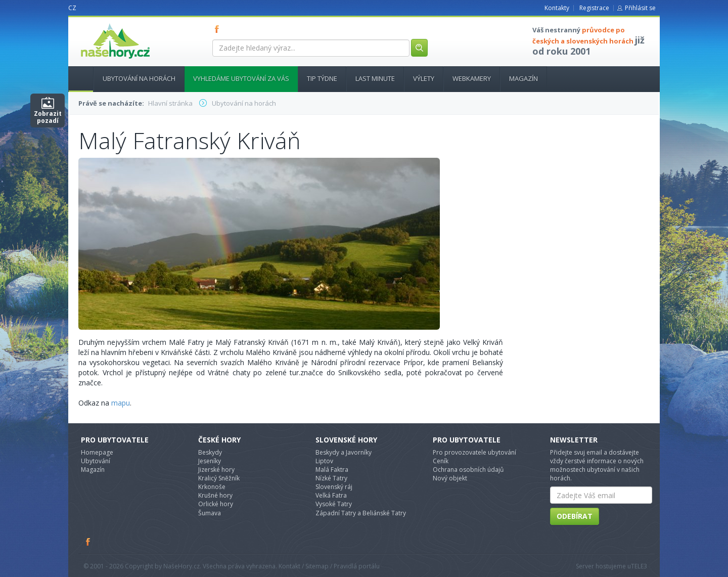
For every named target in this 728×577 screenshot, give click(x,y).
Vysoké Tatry (334, 504)
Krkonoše (212, 487)
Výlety (424, 78)
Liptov (324, 461)
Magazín (524, 78)
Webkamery (472, 78)
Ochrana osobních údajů (468, 470)
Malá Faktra (332, 470)
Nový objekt (450, 478)
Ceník (441, 461)
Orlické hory (216, 504)
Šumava (210, 513)
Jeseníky (210, 461)
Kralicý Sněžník (219, 478)
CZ (72, 8)
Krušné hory (215, 495)
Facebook (88, 542)
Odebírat (575, 516)
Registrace (594, 8)
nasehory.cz (97, 24)
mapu (121, 403)
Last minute (375, 78)
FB (219, 29)
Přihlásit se (640, 8)
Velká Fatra (331, 495)
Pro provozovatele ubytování (474, 452)
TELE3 (639, 566)
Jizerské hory (216, 470)
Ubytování (96, 461)
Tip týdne (322, 78)
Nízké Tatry (331, 478)
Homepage (97, 452)
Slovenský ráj (334, 487)
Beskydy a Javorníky (344, 452)
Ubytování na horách (139, 78)
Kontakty (557, 8)
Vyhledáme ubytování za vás (241, 78)
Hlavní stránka (77, 78)
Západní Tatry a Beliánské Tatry (361, 513)
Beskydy (210, 452)
